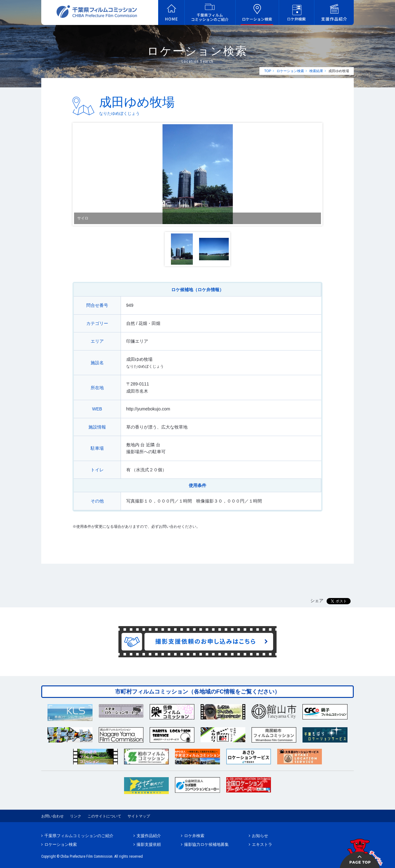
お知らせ (260, 836)
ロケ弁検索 (194, 836)
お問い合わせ (52, 816)
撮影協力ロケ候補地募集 (206, 844)
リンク (76, 816)
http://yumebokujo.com (148, 409)
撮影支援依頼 (149, 844)
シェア (317, 601)
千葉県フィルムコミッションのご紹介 (79, 836)
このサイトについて (104, 816)
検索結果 (316, 71)
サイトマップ (139, 816)
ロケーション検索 (290, 71)
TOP (267, 71)
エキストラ (262, 844)
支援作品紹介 (149, 836)
